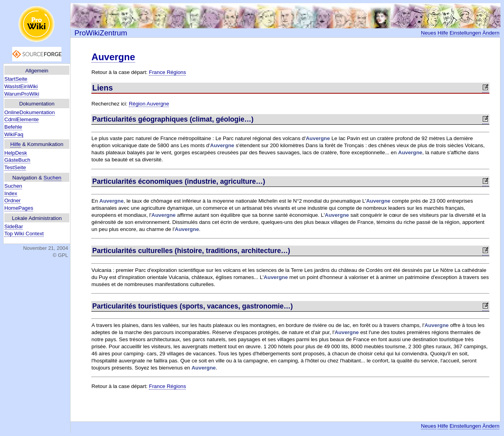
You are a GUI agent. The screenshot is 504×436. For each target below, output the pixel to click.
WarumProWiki (22, 94)
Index (11, 193)
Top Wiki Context (24, 234)
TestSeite (15, 167)
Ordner (12, 200)
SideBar (14, 226)
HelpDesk (16, 153)
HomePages (19, 208)
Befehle (13, 127)
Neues (429, 33)
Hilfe (16, 144)
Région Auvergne (149, 104)
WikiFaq (14, 134)
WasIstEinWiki (21, 86)
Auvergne (113, 57)
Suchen (53, 178)
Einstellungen (465, 33)
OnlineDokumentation (30, 112)
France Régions (167, 72)
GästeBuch (17, 160)
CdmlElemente (21, 119)
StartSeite (16, 79)
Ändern (491, 33)
